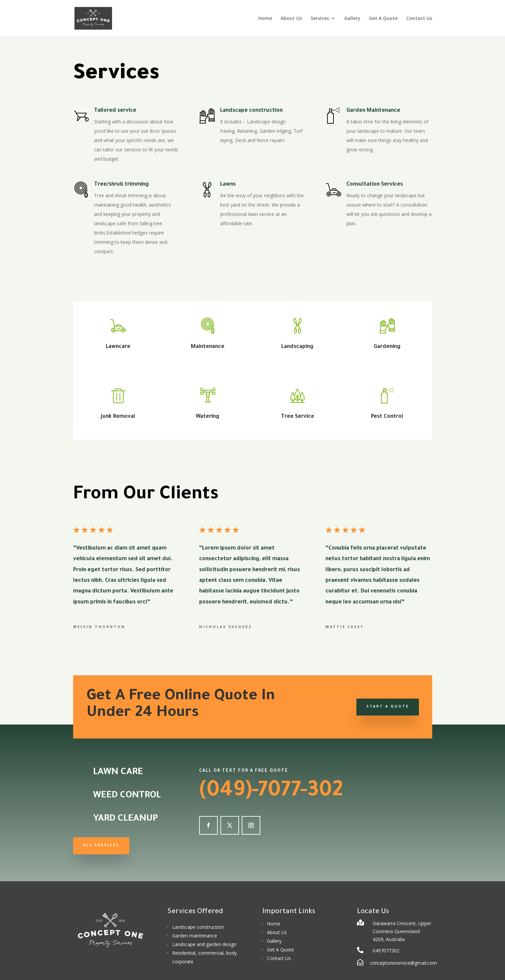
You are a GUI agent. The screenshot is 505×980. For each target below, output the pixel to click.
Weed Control (127, 796)
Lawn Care (118, 773)
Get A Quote (383, 19)
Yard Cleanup (126, 819)
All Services (101, 846)
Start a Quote (388, 707)
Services (320, 19)
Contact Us (419, 19)
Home (265, 19)
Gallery (352, 19)
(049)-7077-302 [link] (271, 792)
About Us (291, 19)
